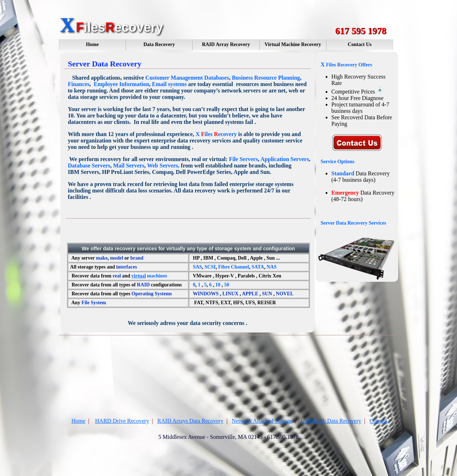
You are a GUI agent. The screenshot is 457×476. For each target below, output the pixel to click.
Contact (378, 421)
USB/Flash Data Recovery (331, 421)
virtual (139, 276)
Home (92, 44)
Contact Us (360, 44)
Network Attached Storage (262, 421)
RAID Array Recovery (226, 44)
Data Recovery (159, 44)
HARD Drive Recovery (122, 421)
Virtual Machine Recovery (293, 44)
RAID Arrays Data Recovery (190, 421)
